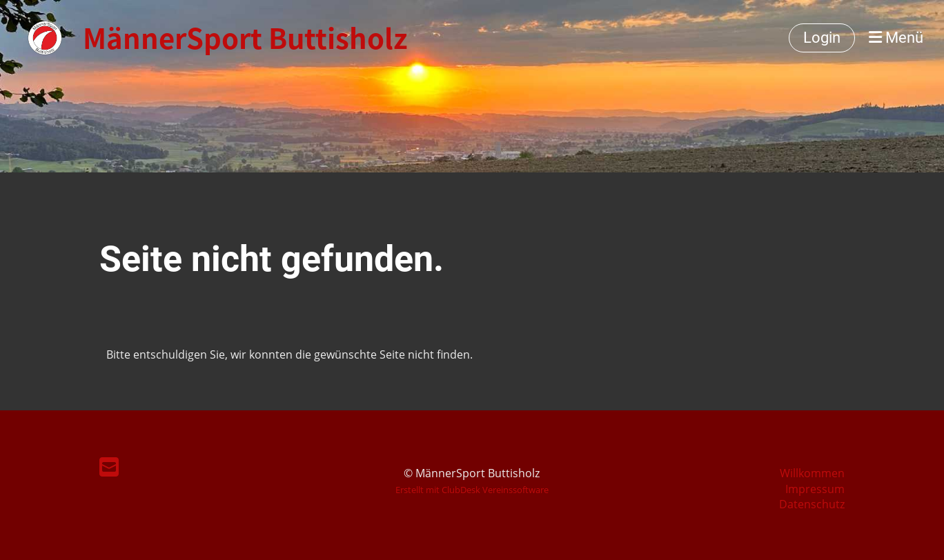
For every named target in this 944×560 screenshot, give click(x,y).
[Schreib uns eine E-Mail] (109, 467)
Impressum (815, 489)
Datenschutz (812, 504)
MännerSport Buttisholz (245, 38)
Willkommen (812, 473)
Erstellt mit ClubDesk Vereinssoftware (472, 490)
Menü (896, 38)
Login (822, 38)
